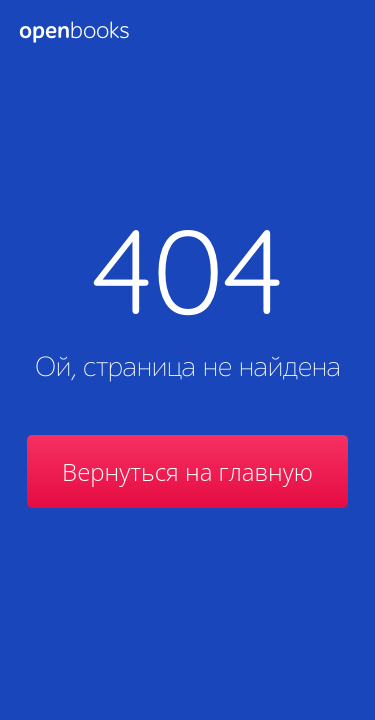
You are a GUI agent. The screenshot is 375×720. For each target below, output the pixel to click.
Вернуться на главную (187, 471)
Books (74, 32)
